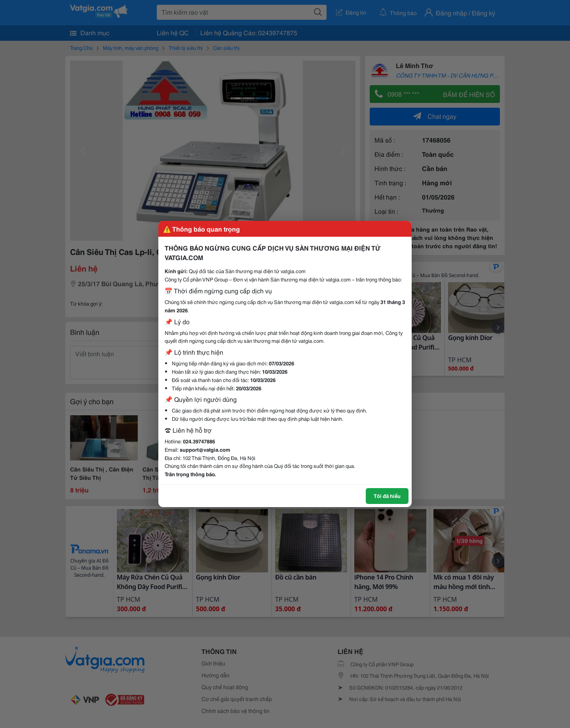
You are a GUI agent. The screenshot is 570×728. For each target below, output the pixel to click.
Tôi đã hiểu (387, 496)
